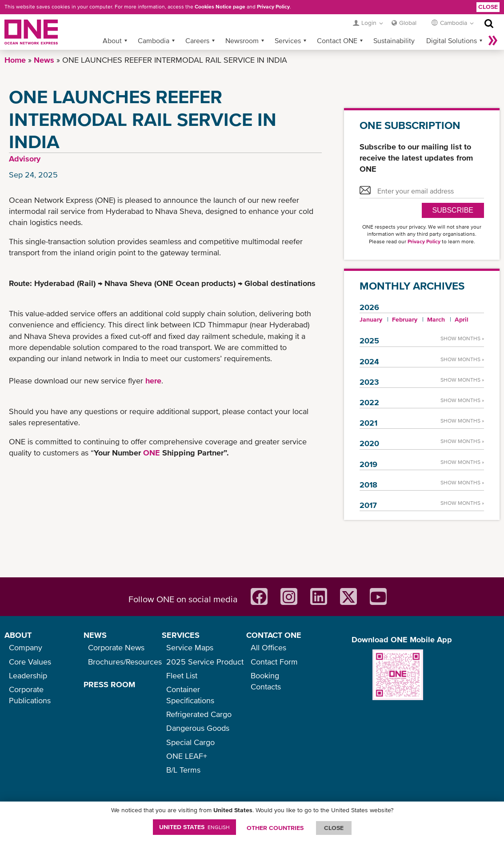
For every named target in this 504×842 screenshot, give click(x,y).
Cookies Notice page (220, 7)
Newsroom (242, 40)
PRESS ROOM (109, 684)
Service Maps (190, 647)
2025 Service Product (205, 662)
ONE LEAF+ (187, 756)
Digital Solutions (452, 40)
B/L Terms (183, 770)
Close (488, 7)
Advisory (25, 159)
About (112, 40)
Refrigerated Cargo (199, 714)
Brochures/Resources (125, 662)
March (436, 319)
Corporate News (116, 647)
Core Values (30, 662)
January (371, 319)
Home (15, 60)
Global (408, 23)
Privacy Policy (273, 7)
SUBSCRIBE (453, 210)
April (462, 319)
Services (288, 40)
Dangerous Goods (198, 728)
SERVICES (181, 635)
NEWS (95, 635)
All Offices (268, 647)
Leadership (28, 675)
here (153, 381)
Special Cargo (190, 742)
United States (194, 827)
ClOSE (334, 828)
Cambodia (154, 40)
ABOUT (18, 635)
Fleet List (182, 675)
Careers (197, 40)
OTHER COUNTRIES (275, 828)
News (44, 60)
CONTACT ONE (274, 635)
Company (26, 647)
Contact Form (274, 662)
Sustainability (394, 40)
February (405, 319)
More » (493, 40)
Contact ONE (337, 40)
